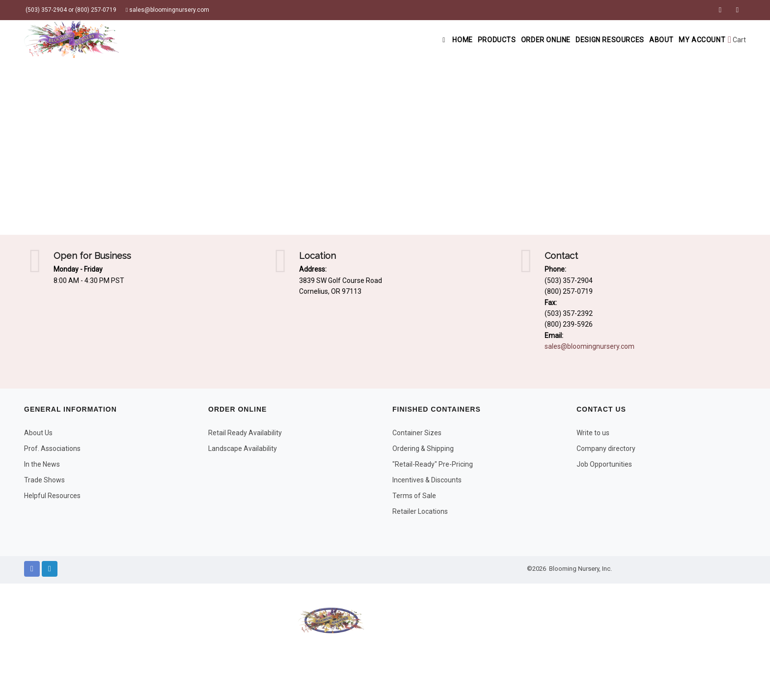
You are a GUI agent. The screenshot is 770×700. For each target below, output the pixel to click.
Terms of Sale (414, 496)
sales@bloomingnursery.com (167, 10)
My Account (699, 40)
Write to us (593, 433)
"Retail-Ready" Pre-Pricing (433, 464)
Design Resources (593, 40)
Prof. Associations (52, 448)
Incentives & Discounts (427, 480)
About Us (38, 433)
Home (420, 40)
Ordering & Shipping (423, 448)
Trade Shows (44, 480)
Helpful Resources (52, 496)
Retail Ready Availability (245, 433)
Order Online (522, 40)
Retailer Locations (420, 511)
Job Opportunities (604, 464)
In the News (42, 464)
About (651, 40)
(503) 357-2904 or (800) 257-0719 (70, 10)
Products (467, 40)
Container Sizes (417, 433)
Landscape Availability (243, 448)
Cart (737, 40)
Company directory (606, 448)
